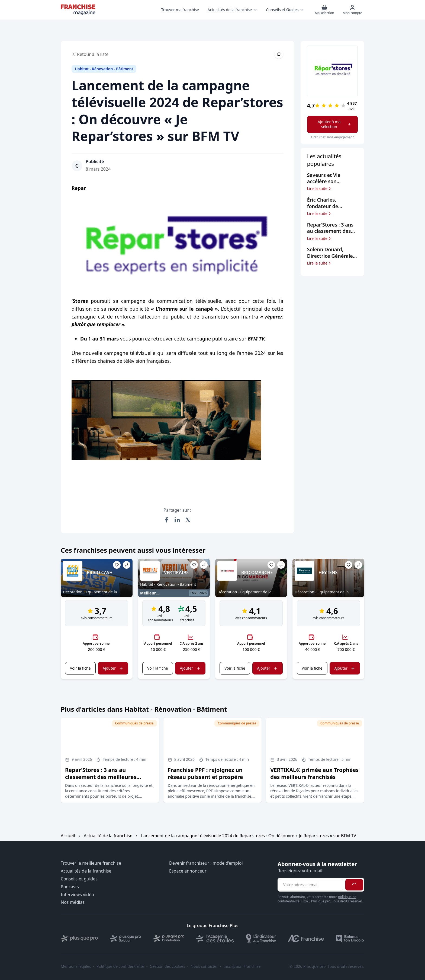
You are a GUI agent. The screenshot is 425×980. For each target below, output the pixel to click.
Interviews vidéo (77, 895)
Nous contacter (204, 966)
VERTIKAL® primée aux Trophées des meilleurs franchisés (314, 773)
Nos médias (73, 902)
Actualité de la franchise (108, 836)
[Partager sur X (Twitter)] (188, 520)
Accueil (68, 836)
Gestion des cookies (168, 966)
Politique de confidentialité (120, 966)
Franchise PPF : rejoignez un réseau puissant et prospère (205, 773)
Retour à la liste (90, 54)
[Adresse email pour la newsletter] (311, 885)
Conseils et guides (79, 879)
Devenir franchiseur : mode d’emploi (206, 863)
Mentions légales (76, 966)
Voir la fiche (80, 668)
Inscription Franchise (242, 966)
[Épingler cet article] (279, 54)
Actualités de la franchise (86, 871)
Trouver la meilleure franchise (91, 863)
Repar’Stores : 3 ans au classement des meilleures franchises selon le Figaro (101, 777)
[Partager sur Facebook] (166, 520)
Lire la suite (319, 189)
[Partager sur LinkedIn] (177, 520)
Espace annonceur (188, 871)
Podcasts (70, 887)
